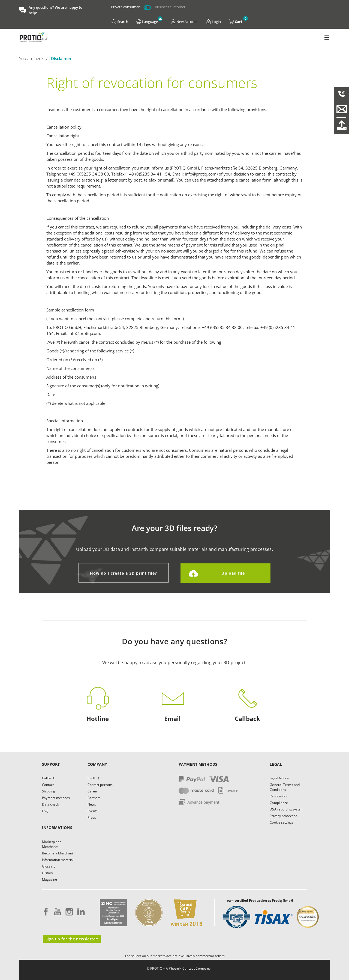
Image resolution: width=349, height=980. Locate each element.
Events (93, 811)
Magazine (50, 879)
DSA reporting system (287, 809)
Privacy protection (284, 816)
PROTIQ (93, 778)
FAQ (45, 811)
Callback (49, 778)
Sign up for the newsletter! (72, 939)
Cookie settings (282, 822)
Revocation (278, 796)
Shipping (49, 791)
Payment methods (56, 798)
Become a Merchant (58, 853)
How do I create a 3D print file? (124, 573)
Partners (94, 798)
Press (92, 817)
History (48, 873)
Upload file (233, 573)
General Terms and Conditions (285, 787)
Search (120, 22)
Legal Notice (279, 778)
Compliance (279, 803)
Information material (58, 860)
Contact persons (100, 785)
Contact (48, 785)
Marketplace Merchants (52, 844)
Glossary (49, 866)
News (92, 804)
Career (93, 791)
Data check (51, 804)
